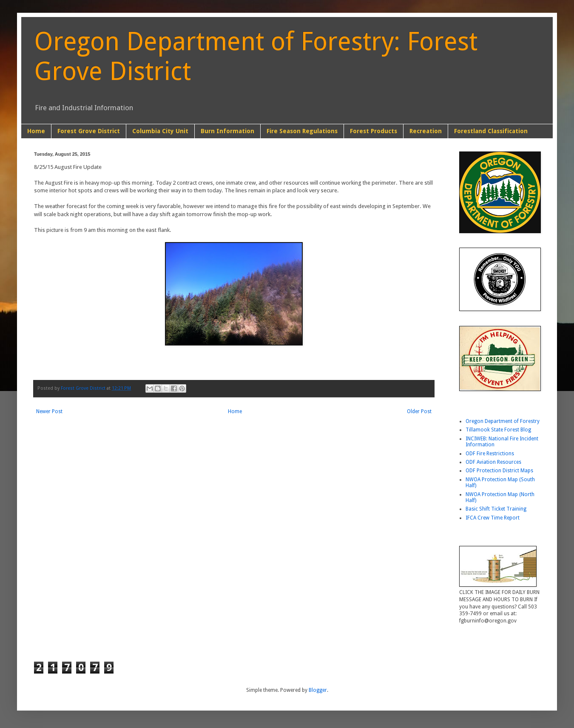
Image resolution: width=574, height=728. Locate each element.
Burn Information (227, 131)
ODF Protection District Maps (499, 471)
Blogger (318, 690)
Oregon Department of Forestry (503, 421)
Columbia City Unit (160, 131)
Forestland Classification (491, 131)
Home (36, 131)
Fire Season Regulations (302, 131)
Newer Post (49, 411)
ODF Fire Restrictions (490, 454)
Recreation (426, 131)
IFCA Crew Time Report (493, 518)
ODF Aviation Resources (493, 462)
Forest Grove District (89, 131)
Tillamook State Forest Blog (498, 430)
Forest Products (374, 131)
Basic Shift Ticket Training (496, 509)
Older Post (419, 411)
